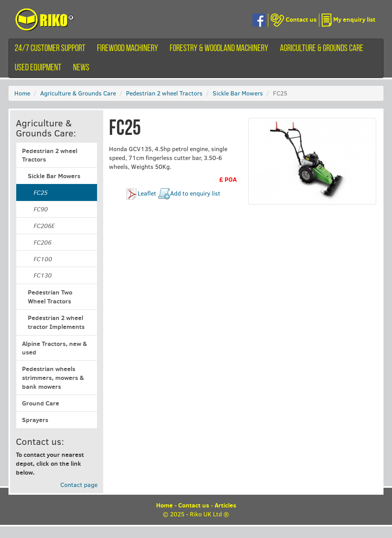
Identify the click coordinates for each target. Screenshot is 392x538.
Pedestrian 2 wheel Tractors (164, 93)
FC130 (43, 275)
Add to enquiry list (195, 193)
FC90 (41, 209)
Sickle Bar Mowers (238, 93)
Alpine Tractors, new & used (55, 348)
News (81, 68)
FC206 (43, 242)
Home (22, 93)
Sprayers (35, 420)
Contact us (194, 505)
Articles (225, 505)
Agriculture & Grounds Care (322, 49)
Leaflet (147, 193)
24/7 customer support (50, 49)
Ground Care (41, 403)
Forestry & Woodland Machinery (219, 49)
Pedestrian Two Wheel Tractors (50, 297)
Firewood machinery (128, 49)
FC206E (44, 226)
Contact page (79, 484)
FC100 (43, 259)
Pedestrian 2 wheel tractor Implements (56, 322)
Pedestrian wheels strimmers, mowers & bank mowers (53, 378)
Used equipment (38, 68)
